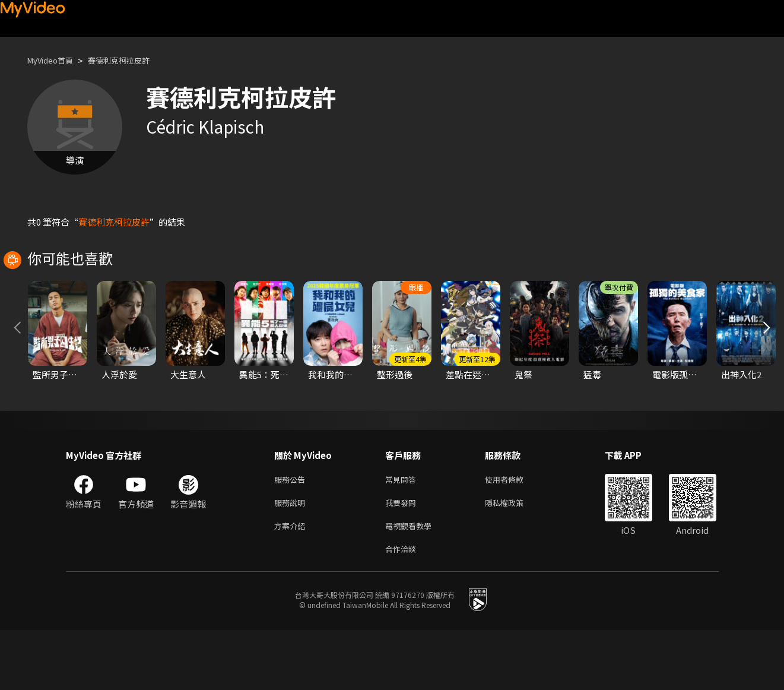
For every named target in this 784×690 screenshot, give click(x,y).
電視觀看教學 (412, 583)
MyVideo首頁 (54, 60)
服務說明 (292, 558)
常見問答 (403, 533)
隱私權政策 (514, 558)
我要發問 (403, 558)
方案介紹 (292, 583)
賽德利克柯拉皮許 (132, 60)
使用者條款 (514, 533)
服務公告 (292, 533)
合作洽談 (403, 608)
